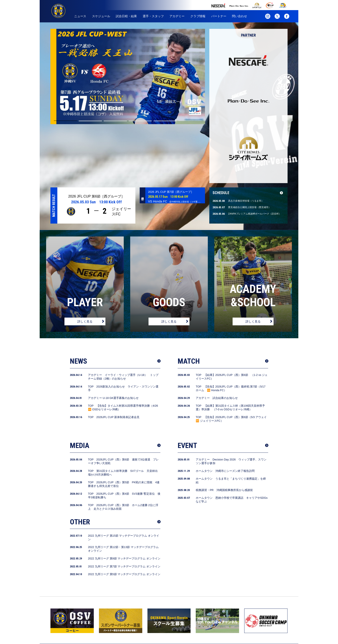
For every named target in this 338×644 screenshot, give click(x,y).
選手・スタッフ (153, 16)
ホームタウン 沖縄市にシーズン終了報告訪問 (225, 412)
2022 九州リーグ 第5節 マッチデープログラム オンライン (124, 516)
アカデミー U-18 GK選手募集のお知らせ (113, 339)
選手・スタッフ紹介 (155, 626)
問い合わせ (239, 16)
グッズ (244, 626)
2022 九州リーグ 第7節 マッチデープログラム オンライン (124, 508)
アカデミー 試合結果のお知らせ (217, 339)
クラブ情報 (198, 16)
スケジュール (101, 16)
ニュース (80, 16)
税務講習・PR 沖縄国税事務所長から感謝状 (224, 432)
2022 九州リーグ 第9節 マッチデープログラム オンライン (124, 500)
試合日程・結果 (126, 16)
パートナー (219, 16)
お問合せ (261, 626)
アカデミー (177, 16)
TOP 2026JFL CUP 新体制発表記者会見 (114, 359)
